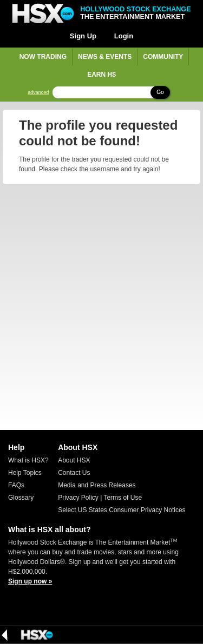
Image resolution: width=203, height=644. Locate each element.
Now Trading (43, 57)
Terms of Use (123, 498)
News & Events (105, 57)
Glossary (21, 498)
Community (163, 57)
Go (160, 92)
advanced (38, 93)
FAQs (16, 485)
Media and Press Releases (97, 485)
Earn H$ (101, 75)
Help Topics (25, 473)
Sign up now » (30, 581)
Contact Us (74, 473)
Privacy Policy (78, 498)
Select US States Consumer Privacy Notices (122, 510)
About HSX (74, 460)
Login (124, 36)
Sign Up (83, 36)
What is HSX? (28, 460)
